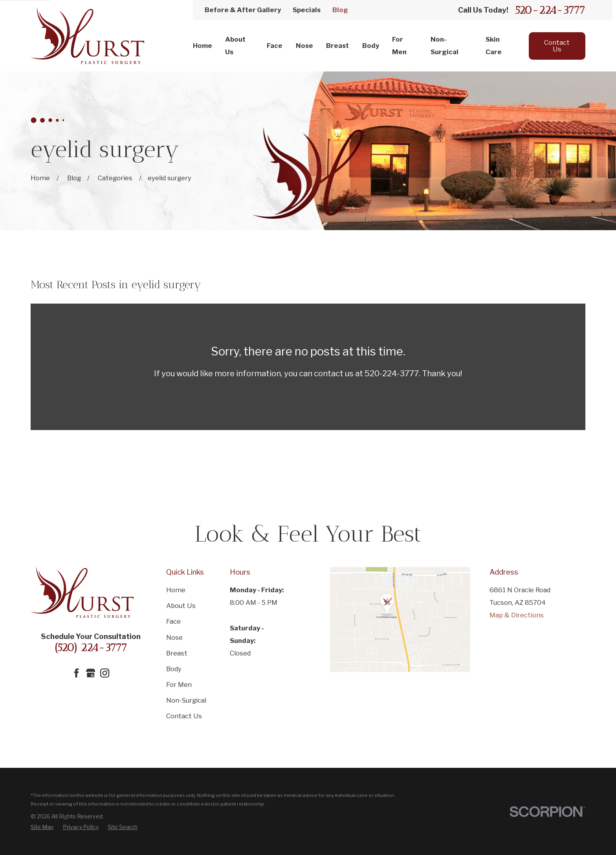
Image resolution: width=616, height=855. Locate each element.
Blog (340, 10)
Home (176, 590)
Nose (174, 637)
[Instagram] (105, 673)
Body (174, 669)
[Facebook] (76, 673)
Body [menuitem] (371, 46)
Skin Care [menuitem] (494, 46)
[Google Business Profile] (91, 673)
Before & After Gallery (243, 10)
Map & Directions (517, 615)
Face (173, 621)
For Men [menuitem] (399, 46)
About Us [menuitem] (235, 46)
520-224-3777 (550, 10)
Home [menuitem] (203, 46)
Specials (307, 10)
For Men (179, 685)
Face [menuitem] (275, 46)
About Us (181, 606)
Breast (177, 653)
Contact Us (557, 46)
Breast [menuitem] (337, 46)
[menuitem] (42, 827)
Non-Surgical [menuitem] (445, 46)
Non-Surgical (186, 700)
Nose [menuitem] (304, 46)
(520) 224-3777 (91, 647)
